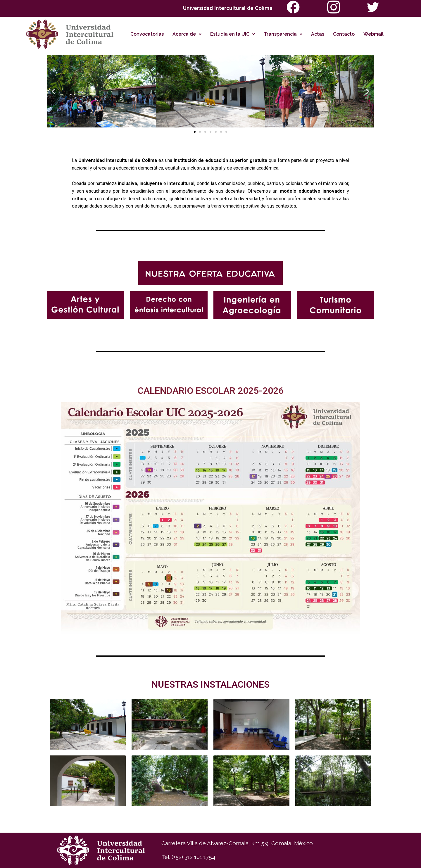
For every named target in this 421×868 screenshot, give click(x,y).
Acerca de (187, 34)
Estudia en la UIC (233, 34)
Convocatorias (147, 34)
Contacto (344, 34)
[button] (53, 91)
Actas (318, 34)
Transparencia (283, 34)
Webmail (373, 34)
